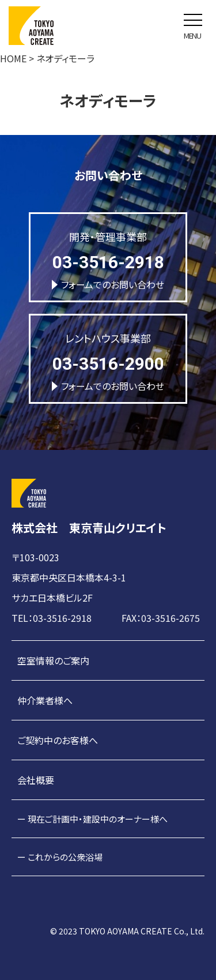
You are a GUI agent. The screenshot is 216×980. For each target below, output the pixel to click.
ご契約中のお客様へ (58, 740)
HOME (13, 58)
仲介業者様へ (45, 700)
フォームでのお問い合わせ (108, 284)
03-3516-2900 (108, 364)
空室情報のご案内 (53, 660)
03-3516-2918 (108, 262)
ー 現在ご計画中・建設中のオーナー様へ (92, 819)
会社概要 (36, 780)
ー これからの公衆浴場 (60, 857)
